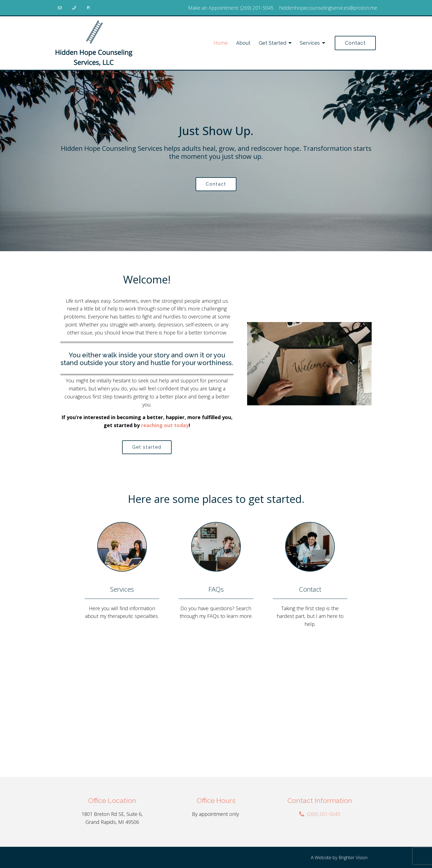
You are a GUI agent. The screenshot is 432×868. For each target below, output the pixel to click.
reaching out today (165, 425)
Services (310, 43)
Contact (355, 43)
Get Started (272, 43)
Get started (147, 447)
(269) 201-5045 (257, 8)
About (243, 43)
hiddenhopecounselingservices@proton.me (328, 8)
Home (221, 43)
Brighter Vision (353, 857)
